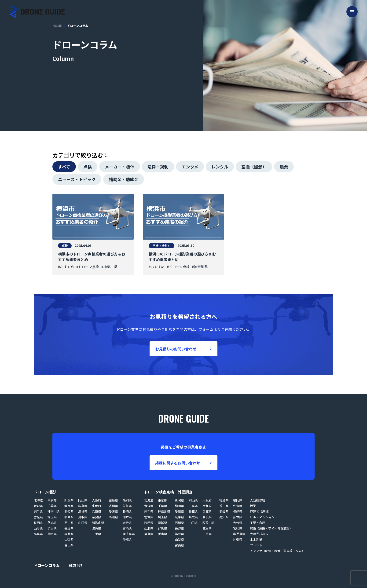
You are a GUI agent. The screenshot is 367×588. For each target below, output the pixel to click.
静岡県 (69, 506)
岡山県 (83, 500)
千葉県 (52, 506)
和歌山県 (98, 523)
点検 (88, 167)
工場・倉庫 (258, 523)
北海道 (38, 500)
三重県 (97, 534)
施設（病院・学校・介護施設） (271, 528)
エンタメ (190, 167)
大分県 (127, 523)
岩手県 (38, 511)
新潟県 (69, 500)
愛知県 (69, 511)
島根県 (83, 511)
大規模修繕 (258, 500)
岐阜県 (69, 517)
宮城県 (38, 517)
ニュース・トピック (77, 179)
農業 (284, 167)
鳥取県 (83, 517)
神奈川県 (54, 511)
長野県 (69, 528)
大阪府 (97, 500)
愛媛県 (113, 511)
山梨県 (69, 539)
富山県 (69, 545)
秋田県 (38, 523)
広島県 (83, 506)
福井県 (69, 534)
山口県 (83, 523)
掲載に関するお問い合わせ (178, 463)
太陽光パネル (259, 534)
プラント (256, 545)
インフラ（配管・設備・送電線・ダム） (277, 551)
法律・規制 (158, 167)
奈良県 (97, 517)
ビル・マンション (262, 517)
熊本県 (127, 517)
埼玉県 (52, 517)
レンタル (220, 167)
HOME (57, 26)
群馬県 (52, 528)
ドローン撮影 (45, 492)
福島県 (38, 534)
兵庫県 (97, 511)
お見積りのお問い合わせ (176, 349)
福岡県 (127, 500)
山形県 (38, 528)
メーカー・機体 (120, 167)
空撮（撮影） (254, 167)
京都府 (97, 506)
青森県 (38, 506)
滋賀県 (97, 528)
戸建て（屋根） (261, 511)
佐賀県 (127, 506)
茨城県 (52, 523)
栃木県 (52, 534)
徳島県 (113, 500)
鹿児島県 (129, 534)
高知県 (113, 517)
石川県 (69, 523)
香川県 (113, 506)
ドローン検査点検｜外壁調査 (168, 492)
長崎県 (127, 511)
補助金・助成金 (124, 179)
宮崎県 (127, 528)
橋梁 (253, 506)
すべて (64, 167)
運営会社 (77, 565)
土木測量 (256, 539)
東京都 (52, 500)
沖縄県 (127, 539)
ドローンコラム (47, 565)
